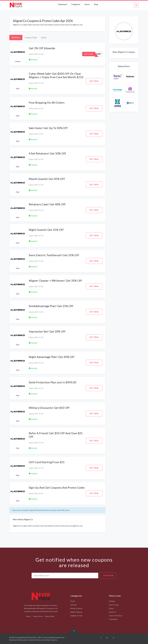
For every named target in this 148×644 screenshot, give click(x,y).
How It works (114, 605)
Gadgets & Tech (76, 616)
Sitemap (112, 601)
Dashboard (63, 4)
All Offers (16, 37)
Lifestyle (73, 605)
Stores (87, 4)
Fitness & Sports (76, 608)
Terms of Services (115, 616)
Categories (76, 4)
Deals (44, 37)
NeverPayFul (27, 637)
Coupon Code (31, 37)
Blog (96, 4)
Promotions (113, 619)
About (28, 616)
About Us (112, 612)
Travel (73, 601)
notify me (108, 576)
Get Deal (94, 81)
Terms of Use (38, 616)
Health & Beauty (76, 612)
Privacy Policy (50, 616)
